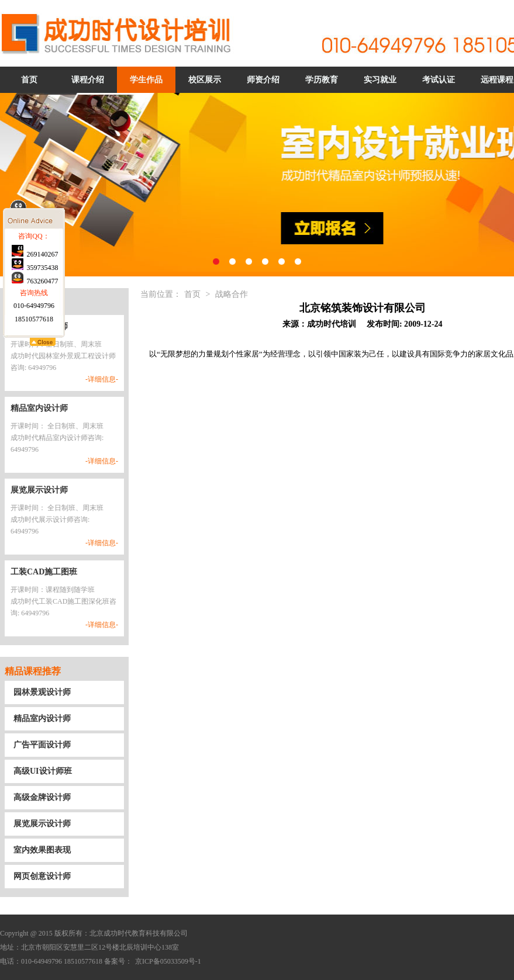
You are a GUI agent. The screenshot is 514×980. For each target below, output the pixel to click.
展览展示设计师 (42, 824)
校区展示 (205, 80)
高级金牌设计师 (42, 797)
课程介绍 (88, 80)
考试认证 (439, 80)
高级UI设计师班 (43, 771)
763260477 (35, 351)
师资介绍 (263, 80)
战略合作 (232, 294)
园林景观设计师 (42, 692)
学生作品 (146, 80)
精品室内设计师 (42, 718)
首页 (29, 80)
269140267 (35, 324)
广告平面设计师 (42, 745)
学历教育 (322, 80)
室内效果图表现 (42, 850)
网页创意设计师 (42, 876)
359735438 (35, 338)
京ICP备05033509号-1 (168, 961)
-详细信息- (102, 379)
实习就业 (380, 80)
